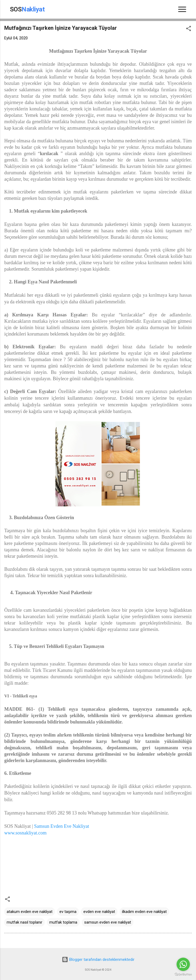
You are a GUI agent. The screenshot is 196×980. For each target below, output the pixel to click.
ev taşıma (68, 912)
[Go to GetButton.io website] (183, 975)
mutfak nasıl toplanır (24, 922)
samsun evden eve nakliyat (108, 922)
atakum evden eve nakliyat (30, 912)
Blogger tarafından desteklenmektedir (98, 960)
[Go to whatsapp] (183, 964)
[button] (189, 29)
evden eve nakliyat (99, 912)
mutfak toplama (63, 922)
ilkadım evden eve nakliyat (144, 912)
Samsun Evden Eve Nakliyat (62, 826)
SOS (27, 9)
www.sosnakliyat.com (25, 833)
